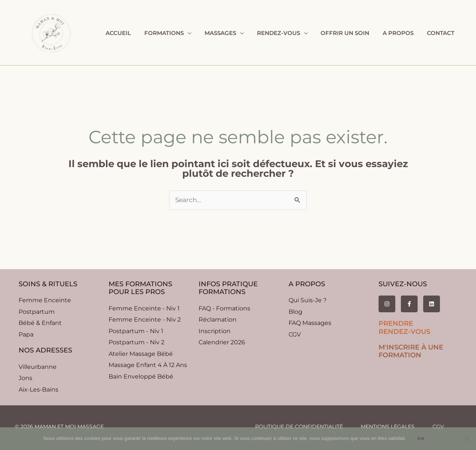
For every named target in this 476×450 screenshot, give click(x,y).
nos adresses (45, 350)
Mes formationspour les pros (140, 288)
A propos (307, 284)
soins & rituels (48, 284)
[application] (199, 33)
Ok (421, 438)
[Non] (467, 439)
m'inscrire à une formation (411, 351)
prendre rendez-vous (404, 328)
